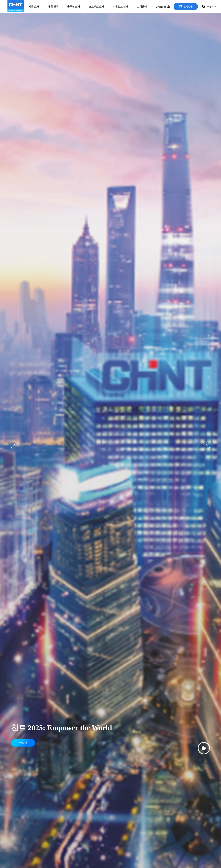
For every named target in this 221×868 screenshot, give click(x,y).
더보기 (23, 743)
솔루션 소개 (74, 7)
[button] (13, 447)
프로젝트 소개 (96, 7)
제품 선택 (53, 7)
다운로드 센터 (120, 7)
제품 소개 (34, 7)
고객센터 (142, 7)
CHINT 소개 (162, 7)
